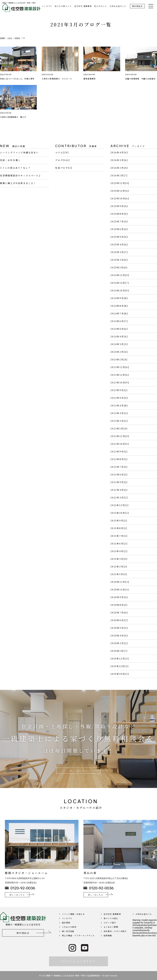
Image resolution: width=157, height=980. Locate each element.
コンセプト (47, 6)
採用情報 (108, 942)
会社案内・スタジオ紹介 (115, 938)
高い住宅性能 (68, 938)
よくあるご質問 (111, 933)
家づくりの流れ (111, 925)
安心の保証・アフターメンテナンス (78, 942)
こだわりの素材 (69, 933)
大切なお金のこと (118, 6)
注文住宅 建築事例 (83, 6)
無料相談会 (137, 6)
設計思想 (66, 929)
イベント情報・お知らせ (73, 921)
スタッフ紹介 (110, 929)
